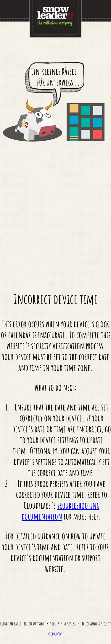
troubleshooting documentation (61, 511)
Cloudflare (57, 634)
